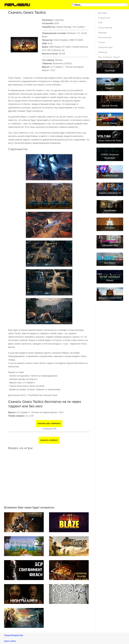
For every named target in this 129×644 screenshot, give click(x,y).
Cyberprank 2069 (110, 246)
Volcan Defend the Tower (110, 141)
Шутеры (103, 13)
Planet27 (110, 88)
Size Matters (110, 263)
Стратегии (104, 18)
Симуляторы (106, 47)
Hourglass (110, 228)
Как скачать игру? (109, 57)
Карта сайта (10, 641)
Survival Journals (110, 106)
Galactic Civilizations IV (110, 193)
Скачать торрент (49, 440)
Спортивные (106, 28)
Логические (105, 37)
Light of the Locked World (110, 298)
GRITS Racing (110, 123)
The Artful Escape (110, 176)
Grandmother (110, 211)
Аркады (103, 33)
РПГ (101, 23)
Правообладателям (14, 635)
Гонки (102, 42)
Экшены (103, 52)
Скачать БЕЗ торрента (49, 424)
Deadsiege (110, 71)
